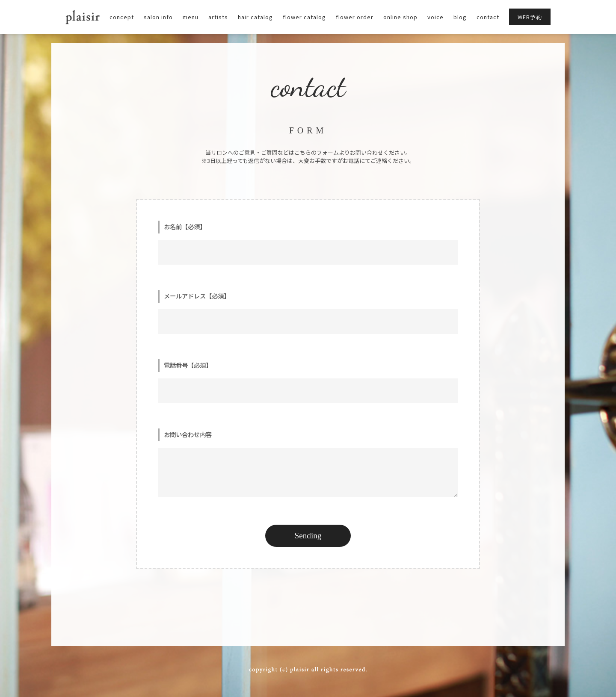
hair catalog (255, 17)
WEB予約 (530, 17)
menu (191, 17)
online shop (400, 17)
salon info (158, 17)
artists (218, 17)
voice (435, 17)
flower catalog (304, 17)
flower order (355, 17)
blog (460, 17)
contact (488, 17)
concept (122, 17)
